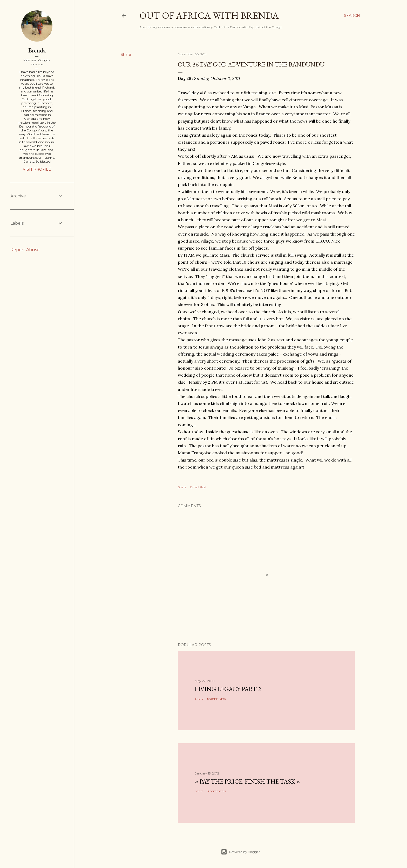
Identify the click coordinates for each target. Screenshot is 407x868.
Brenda (37, 50)
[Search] (352, 16)
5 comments (216, 699)
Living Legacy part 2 (228, 689)
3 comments (217, 791)
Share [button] (126, 55)
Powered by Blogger (240, 852)
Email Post (198, 487)
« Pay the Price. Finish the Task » (247, 781)
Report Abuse (25, 250)
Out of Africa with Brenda (209, 15)
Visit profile (37, 169)
